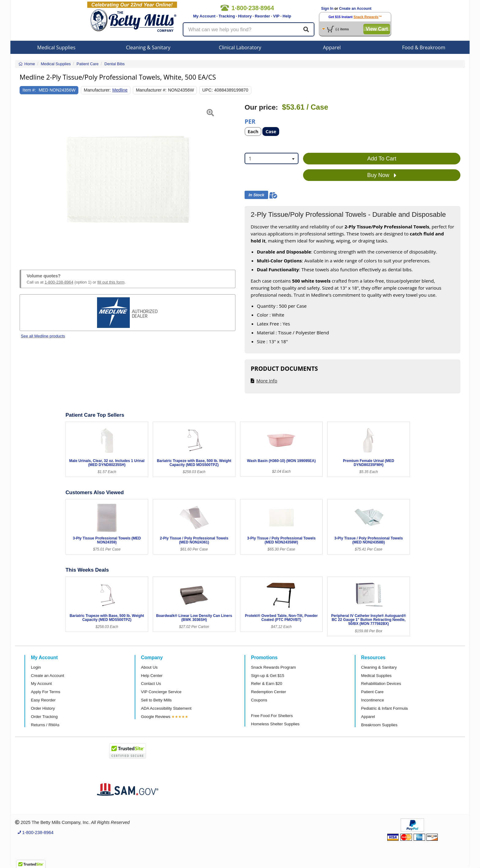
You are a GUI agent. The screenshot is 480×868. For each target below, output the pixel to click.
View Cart (377, 29)
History (245, 16)
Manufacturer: (97, 90)
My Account (204, 16)
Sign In (327, 9)
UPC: (208, 90)
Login (36, 667)
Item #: (29, 90)
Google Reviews (156, 717)
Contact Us (151, 684)
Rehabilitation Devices (381, 684)
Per (250, 121)
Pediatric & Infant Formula (384, 708)
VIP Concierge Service (161, 692)
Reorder (262, 16)
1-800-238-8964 (59, 282)
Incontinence (373, 700)
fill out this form (111, 282)
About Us (149, 667)
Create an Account (355, 9)
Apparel (332, 47)
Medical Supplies (56, 47)
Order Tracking (44, 717)
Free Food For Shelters (272, 716)
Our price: (261, 107)
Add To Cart (382, 159)
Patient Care (372, 692)
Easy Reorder (43, 700)
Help (287, 16)
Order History (43, 708)
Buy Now (382, 175)
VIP (276, 16)
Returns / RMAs (45, 725)
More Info (267, 381)
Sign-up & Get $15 (268, 676)
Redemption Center (268, 692)
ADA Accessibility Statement (166, 708)
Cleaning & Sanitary (148, 47)
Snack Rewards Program (274, 667)
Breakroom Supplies (379, 725)
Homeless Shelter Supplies (275, 724)
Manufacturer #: (151, 90)
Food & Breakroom (424, 47)
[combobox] (272, 158)
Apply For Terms (46, 692)
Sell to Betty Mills (156, 700)
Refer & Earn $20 (267, 684)
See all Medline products (43, 336)
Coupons (259, 700)
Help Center (152, 676)
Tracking (227, 16)
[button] (27, 179)
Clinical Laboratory (240, 47)
